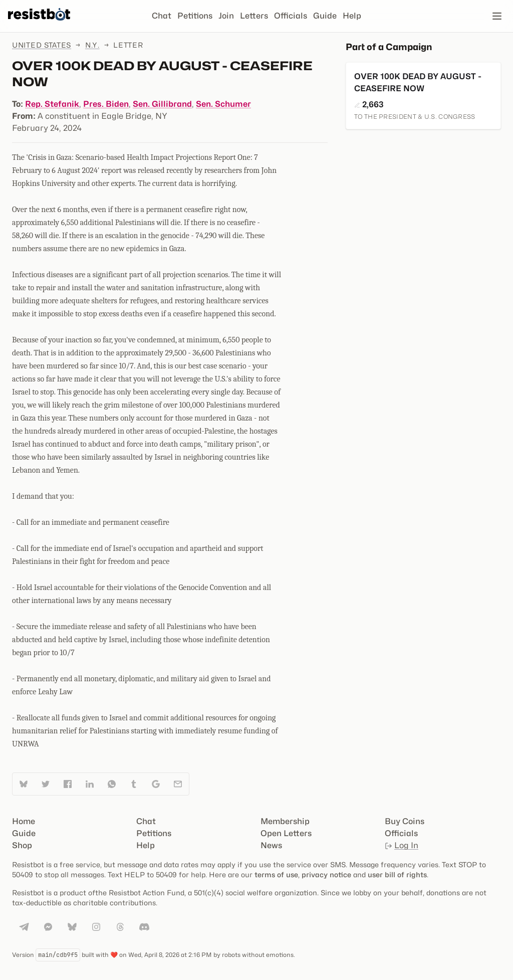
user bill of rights (397, 874)
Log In (402, 845)
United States (42, 45)
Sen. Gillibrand (162, 104)
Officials (291, 16)
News (271, 845)
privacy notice (326, 874)
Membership (285, 821)
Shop (22, 845)
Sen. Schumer (223, 104)
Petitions (195, 16)
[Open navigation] (497, 16)
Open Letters (286, 833)
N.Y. (92, 45)
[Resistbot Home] (39, 24)
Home (24, 821)
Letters (254, 16)
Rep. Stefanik (52, 104)
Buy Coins (405, 821)
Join (226, 16)
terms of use (276, 874)
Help (352, 16)
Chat (162, 16)
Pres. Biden (106, 104)
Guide (325, 16)
